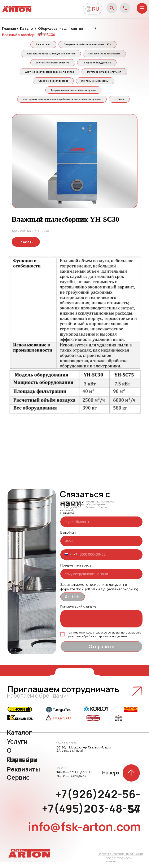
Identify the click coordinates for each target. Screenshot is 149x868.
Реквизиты (23, 775)
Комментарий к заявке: (79, 612)
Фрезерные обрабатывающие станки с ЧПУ (50, 55)
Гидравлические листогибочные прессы (74, 95)
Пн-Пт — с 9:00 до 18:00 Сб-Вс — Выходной (74, 780)
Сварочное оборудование (53, 85)
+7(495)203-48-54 (91, 814)
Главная (9, 28)
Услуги (17, 747)
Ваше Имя (68, 538)
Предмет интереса (76, 571)
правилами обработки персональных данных (97, 642)
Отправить (101, 652)
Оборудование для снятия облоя (60, 31)
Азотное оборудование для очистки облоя (49, 75)
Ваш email (68, 519)
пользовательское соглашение (103, 638)
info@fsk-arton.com (84, 832)
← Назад (120, 104)
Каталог (27, 28)
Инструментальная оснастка (52, 65)
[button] (26, 248)
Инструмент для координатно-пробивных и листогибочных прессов (61, 104)
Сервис (18, 783)
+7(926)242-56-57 (98, 807)
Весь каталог (43, 45)
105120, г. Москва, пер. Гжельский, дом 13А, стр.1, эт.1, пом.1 (83, 755)
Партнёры (22, 765)
